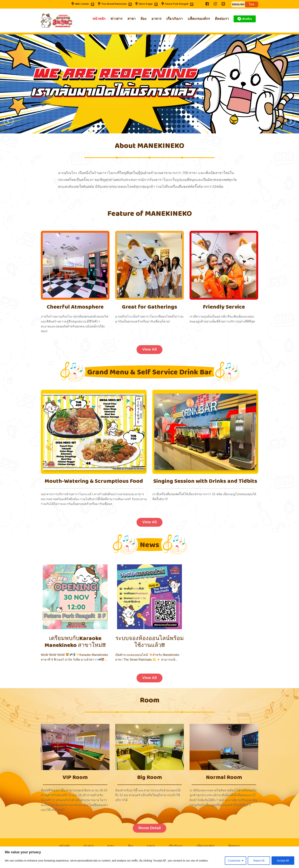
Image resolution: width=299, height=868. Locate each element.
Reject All (259, 861)
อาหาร (156, 19)
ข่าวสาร (116, 19)
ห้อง (143, 19)
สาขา (131, 19)
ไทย (252, 4)
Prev (9, 121)
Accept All (283, 861)
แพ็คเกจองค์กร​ (199, 19)
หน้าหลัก (99, 19)
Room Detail (150, 828)
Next (290, 121)
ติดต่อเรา (222, 19)
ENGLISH (238, 4)
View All (149, 349)
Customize (234, 861)
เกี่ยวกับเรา (174, 19)
